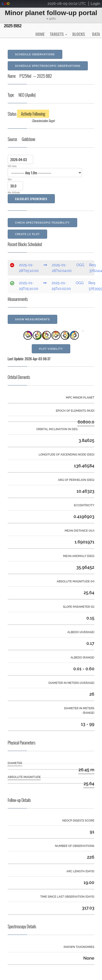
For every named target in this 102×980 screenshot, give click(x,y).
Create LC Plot (28, 234)
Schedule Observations (35, 54)
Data (96, 34)
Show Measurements (32, 319)
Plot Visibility (51, 349)
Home (40, 34)
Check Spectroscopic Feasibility (42, 223)
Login (95, 4)
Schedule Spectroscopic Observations (48, 66)
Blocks (79, 34)
